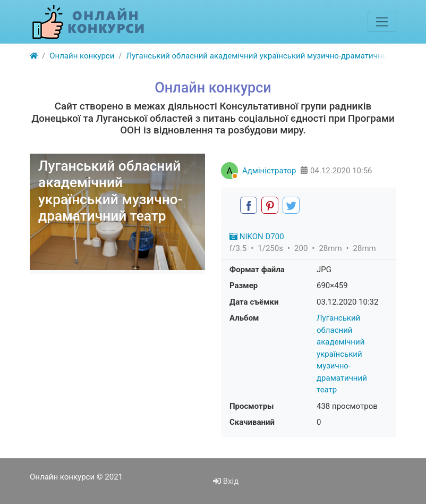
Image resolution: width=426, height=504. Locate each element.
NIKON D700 (257, 237)
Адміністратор (269, 171)
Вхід (226, 481)
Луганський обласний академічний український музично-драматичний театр (342, 354)
